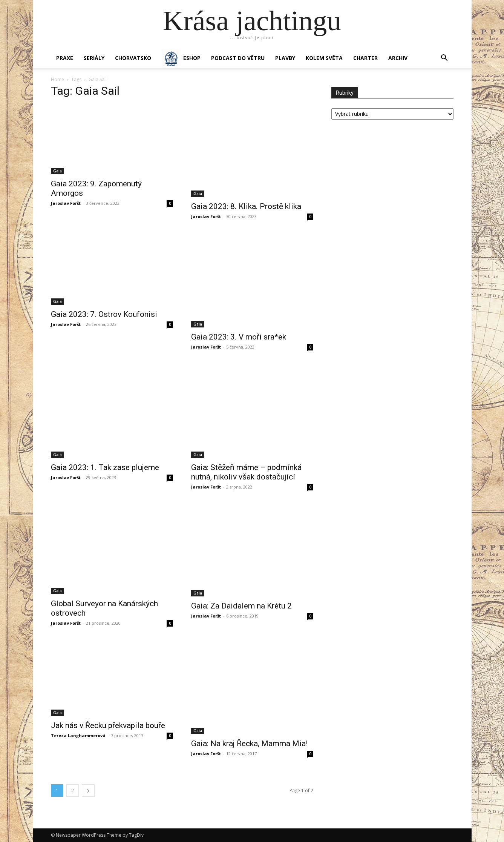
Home (57, 79)
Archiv (398, 58)
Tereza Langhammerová (78, 735)
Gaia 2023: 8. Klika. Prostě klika (246, 206)
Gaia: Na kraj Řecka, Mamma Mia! (249, 744)
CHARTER (365, 58)
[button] (444, 59)
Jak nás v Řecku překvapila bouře (108, 725)
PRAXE (65, 58)
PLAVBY (285, 58)
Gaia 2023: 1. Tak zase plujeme (105, 467)
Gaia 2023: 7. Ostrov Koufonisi (104, 314)
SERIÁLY (94, 58)
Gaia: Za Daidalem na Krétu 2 (241, 606)
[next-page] (88, 791)
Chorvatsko (133, 58)
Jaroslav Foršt (66, 203)
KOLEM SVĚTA (324, 58)
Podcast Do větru (238, 58)
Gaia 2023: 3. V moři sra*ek (239, 337)
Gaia (57, 171)
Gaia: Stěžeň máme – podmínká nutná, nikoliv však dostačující (246, 472)
